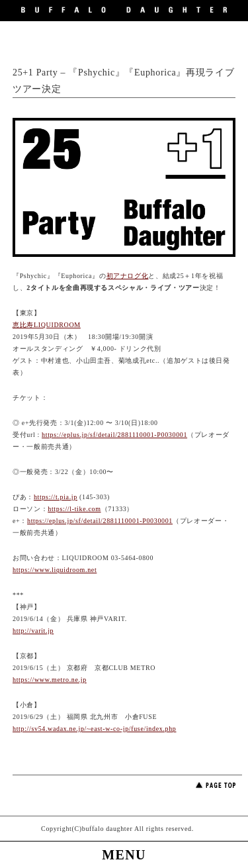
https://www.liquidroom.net (55, 570)
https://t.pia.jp (56, 497)
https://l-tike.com (74, 509)
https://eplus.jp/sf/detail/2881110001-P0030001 (114, 435)
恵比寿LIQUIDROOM (47, 325)
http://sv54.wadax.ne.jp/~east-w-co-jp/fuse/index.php (95, 729)
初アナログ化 (128, 276)
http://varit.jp (33, 631)
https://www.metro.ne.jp (50, 680)
